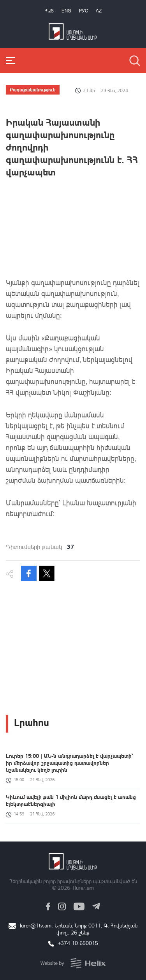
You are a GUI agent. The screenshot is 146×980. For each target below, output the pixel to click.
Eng (66, 11)
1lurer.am (83, 888)
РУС (84, 11)
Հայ (49, 11)
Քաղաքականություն (33, 89)
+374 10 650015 (78, 943)
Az (99, 11)
